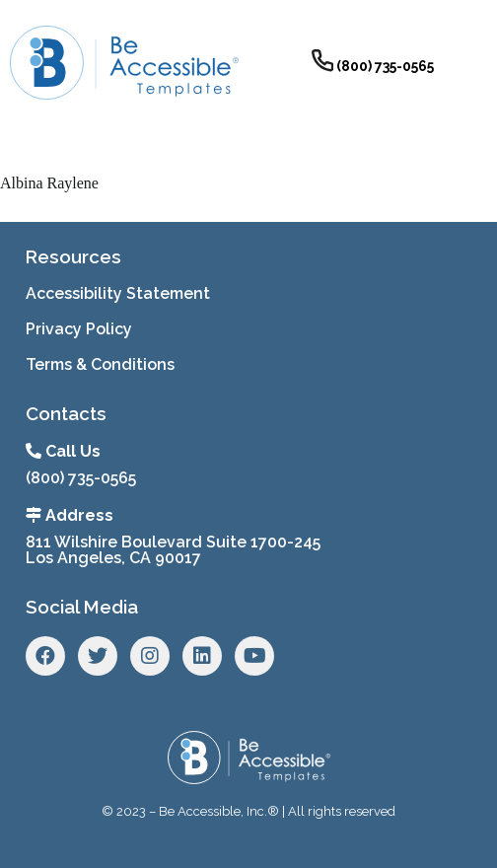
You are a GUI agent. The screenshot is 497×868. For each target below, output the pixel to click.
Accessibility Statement (118, 293)
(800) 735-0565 (81, 478)
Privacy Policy (79, 329)
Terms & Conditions (100, 364)
